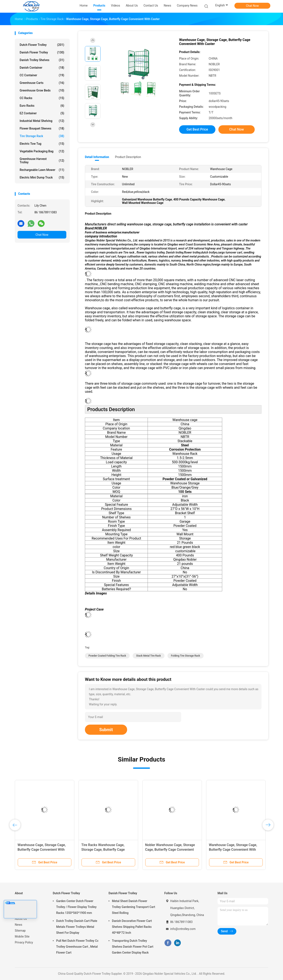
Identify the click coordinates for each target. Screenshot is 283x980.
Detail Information (97, 157)
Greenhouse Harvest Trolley (42, 161)
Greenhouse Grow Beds (42, 90)
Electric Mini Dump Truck (42, 177)
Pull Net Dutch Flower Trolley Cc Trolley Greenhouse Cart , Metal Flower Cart (77, 947)
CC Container (42, 75)
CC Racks (42, 98)
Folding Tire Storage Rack (186, 656)
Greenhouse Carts (42, 83)
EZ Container (42, 113)
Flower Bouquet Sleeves (42, 128)
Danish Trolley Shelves (42, 60)
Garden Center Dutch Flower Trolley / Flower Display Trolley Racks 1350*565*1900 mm (76, 907)
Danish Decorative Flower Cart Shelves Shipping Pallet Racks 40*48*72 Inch (132, 927)
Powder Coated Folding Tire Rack (107, 656)
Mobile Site (22, 936)
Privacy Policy (24, 942)
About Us (21, 919)
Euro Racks (42, 106)
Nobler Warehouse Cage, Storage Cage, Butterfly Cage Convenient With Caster (170, 850)
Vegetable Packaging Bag (42, 151)
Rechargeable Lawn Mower (42, 170)
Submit (106, 730)
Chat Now (252, 6)
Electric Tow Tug (42, 144)
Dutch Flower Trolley (42, 45)
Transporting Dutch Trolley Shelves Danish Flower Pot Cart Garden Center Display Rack (133, 947)
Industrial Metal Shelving (42, 121)
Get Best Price (197, 129)
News (18, 925)
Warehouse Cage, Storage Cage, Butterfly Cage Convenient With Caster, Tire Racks (42, 850)
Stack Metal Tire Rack (149, 656)
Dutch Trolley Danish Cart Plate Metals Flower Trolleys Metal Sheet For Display (77, 927)
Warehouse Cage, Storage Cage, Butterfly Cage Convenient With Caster (233, 850)
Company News (187, 5)
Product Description (128, 157)
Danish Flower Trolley (42, 52)
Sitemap (20, 931)
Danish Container (42, 68)
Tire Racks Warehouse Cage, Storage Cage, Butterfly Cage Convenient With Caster (103, 850)
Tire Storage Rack (42, 136)
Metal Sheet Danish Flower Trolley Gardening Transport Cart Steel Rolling (133, 907)
